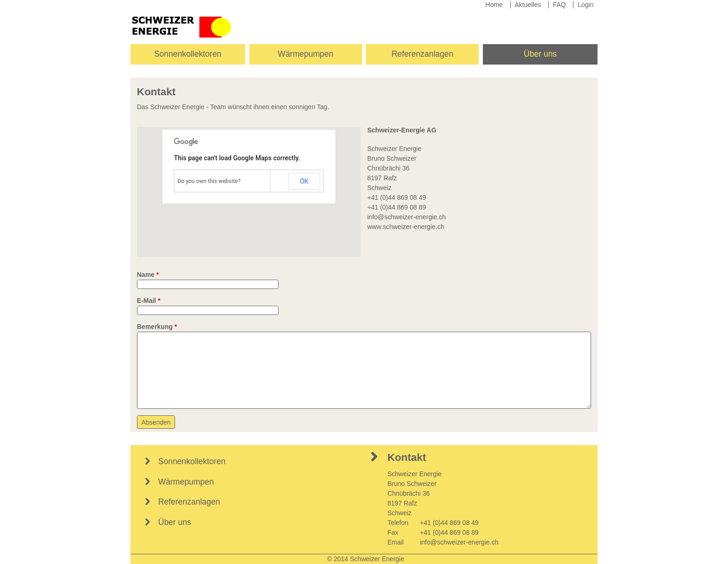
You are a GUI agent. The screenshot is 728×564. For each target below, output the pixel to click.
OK (304, 181)
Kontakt (406, 457)
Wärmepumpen (305, 54)
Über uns (540, 54)
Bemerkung (157, 327)
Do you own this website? (209, 181)
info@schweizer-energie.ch (406, 217)
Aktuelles (528, 5)
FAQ (559, 5)
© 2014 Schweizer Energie (366, 559)
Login (585, 5)
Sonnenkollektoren (188, 54)
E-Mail (149, 301)
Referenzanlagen (422, 54)
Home (494, 5)
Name (148, 275)
